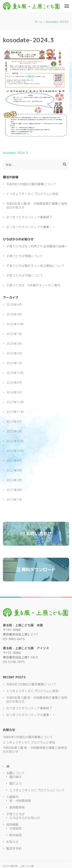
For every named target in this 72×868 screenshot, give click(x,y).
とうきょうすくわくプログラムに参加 (32, 194)
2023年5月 (14, 431)
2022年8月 (14, 461)
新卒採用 (16, 835)
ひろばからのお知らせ (25, 818)
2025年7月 (14, 334)
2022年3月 (14, 470)
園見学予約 (14, 848)
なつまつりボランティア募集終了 (29, 217)
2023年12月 (15, 402)
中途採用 (16, 828)
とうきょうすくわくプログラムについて (37, 790)
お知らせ (12, 842)
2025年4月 (14, 353)
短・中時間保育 (20, 801)
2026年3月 (14, 314)
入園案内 (12, 797)
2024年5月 (14, 392)
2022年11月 (15, 441)
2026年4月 (14, 305)
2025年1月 (14, 363)
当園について (15, 773)
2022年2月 (14, 480)
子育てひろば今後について (25, 276)
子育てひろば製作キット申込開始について (35, 266)
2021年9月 (14, 490)
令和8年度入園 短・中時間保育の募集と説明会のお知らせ (37, 206)
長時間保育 (17, 807)
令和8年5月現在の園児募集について (31, 184)
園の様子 (16, 777)
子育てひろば (15, 814)
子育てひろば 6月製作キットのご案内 (33, 285)
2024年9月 (14, 383)
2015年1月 (14, 500)
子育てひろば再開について (25, 256)
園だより (16, 783)
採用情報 (12, 825)
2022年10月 (15, 451)
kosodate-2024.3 (15, 153)
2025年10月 (15, 324)
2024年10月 (15, 373)
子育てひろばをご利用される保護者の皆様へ (37, 246)
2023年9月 (14, 422)
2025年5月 (14, 344)
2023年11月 (15, 412)
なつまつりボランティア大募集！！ (31, 227)
